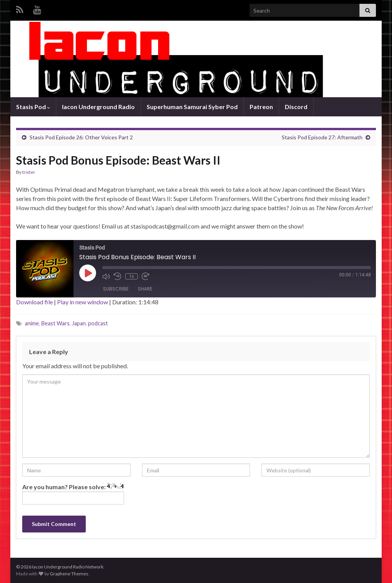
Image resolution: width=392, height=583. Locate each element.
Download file (34, 302)
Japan (79, 323)
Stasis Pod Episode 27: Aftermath (322, 137)
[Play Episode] (88, 273)
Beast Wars (56, 323)
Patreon (261, 107)
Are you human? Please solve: (73, 494)
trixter (29, 172)
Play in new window (82, 302)
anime (32, 323)
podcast (98, 323)
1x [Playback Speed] (131, 276)
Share (145, 289)
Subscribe (116, 289)
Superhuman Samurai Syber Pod (192, 107)
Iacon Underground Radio (98, 107)
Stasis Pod (33, 107)
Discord (296, 107)
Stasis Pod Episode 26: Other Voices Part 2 (81, 137)
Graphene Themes (69, 574)
